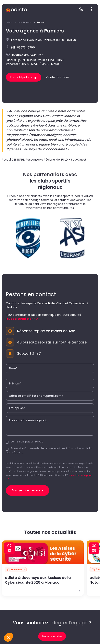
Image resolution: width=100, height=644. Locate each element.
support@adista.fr (21, 319)
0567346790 (26, 48)
